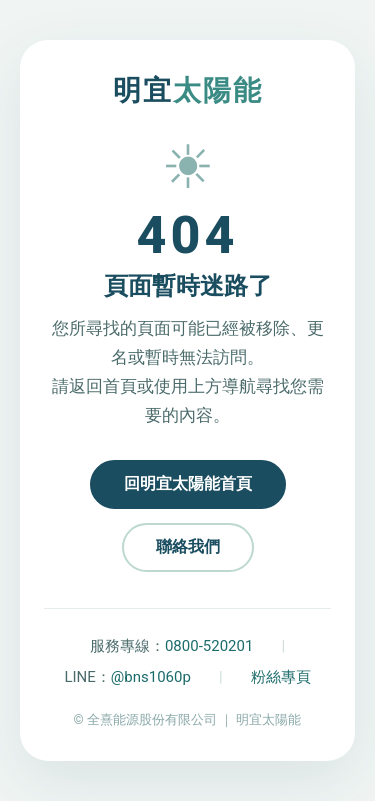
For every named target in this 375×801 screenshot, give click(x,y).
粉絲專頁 (281, 677)
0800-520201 (209, 646)
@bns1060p (151, 677)
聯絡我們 (188, 546)
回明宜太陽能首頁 (188, 483)
